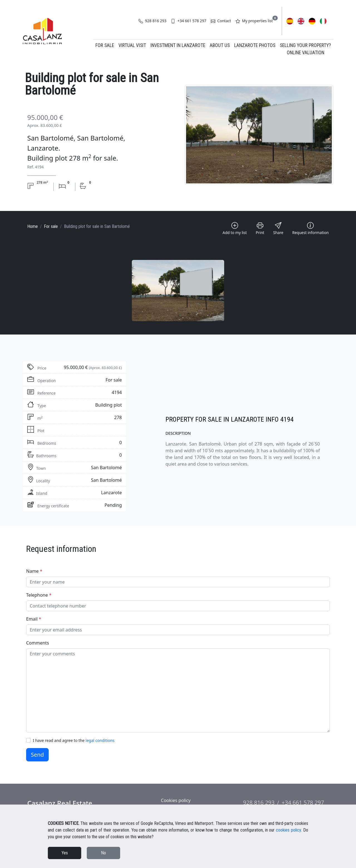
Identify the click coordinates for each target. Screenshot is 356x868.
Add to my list (235, 229)
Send (37, 755)
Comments (38, 643)
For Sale (105, 45)
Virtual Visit (132, 45)
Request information (311, 229)
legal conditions (100, 740)
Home (33, 226)
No (103, 853)
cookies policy (288, 830)
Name (34, 571)
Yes (65, 853)
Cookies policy (176, 800)
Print (260, 229)
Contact (221, 21)
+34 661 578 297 (188, 21)
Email (34, 619)
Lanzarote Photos (255, 45)
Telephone (39, 595)
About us (220, 45)
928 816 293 (153, 21)
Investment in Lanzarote (178, 45)
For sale (51, 226)
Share (278, 229)
